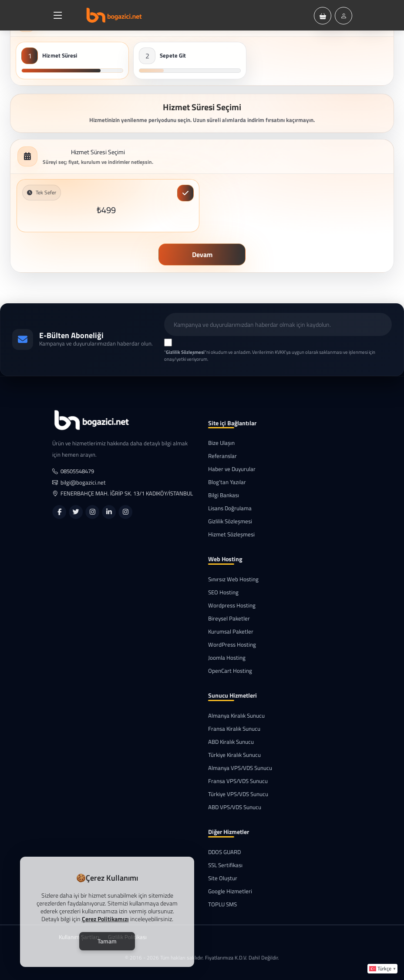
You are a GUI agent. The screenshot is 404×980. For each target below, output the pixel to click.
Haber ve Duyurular (226, 469)
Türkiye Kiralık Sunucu (228, 755)
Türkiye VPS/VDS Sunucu (232, 794)
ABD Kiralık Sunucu (225, 742)
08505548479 (79, 471)
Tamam (107, 941)
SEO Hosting (217, 592)
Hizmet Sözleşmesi (225, 534)
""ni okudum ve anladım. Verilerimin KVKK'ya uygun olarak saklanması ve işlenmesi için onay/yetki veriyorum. (270, 356)
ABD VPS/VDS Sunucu (229, 807)
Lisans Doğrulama (224, 508)
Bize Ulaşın (215, 443)
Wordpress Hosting (226, 605)
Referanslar (216, 456)
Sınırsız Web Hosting (227, 579)
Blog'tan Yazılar (221, 482)
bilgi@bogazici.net (85, 483)
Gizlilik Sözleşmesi (224, 521)
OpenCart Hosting (224, 671)
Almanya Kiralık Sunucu (230, 716)
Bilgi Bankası (217, 495)
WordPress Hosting (226, 645)
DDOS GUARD (218, 852)
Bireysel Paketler (223, 619)
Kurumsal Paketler (225, 632)
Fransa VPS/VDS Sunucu (232, 781)
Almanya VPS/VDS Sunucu (234, 768)
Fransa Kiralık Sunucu (228, 729)
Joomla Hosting (221, 658)
